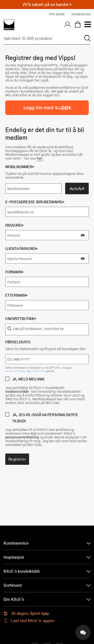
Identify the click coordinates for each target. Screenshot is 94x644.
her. (40, 158)
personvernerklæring (22, 437)
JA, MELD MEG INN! (28, 379)
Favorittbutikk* (21, 319)
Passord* (14, 225)
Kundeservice (81, 14)
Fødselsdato (18, 342)
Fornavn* (14, 272)
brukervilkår (38, 371)
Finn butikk (57, 14)
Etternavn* (16, 295)
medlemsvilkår (17, 391)
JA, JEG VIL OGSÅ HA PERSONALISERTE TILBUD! (45, 418)
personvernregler (16, 371)
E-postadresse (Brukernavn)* (35, 202)
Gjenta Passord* (21, 249)
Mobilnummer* (20, 167)
